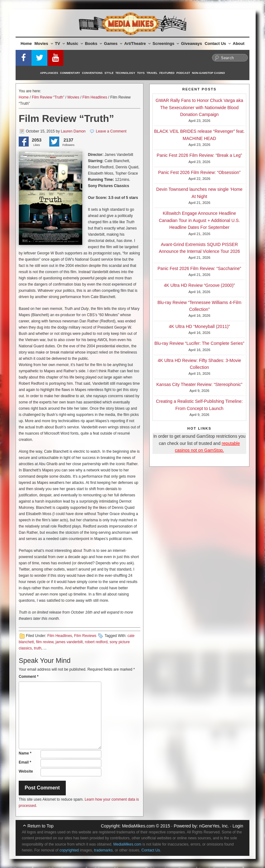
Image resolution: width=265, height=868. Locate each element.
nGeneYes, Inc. (214, 826)
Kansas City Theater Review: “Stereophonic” (200, 384)
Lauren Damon (73, 131)
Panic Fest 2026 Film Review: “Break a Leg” (200, 155)
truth (38, 648)
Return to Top (41, 826)
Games (113, 43)
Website (26, 771)
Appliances (49, 73)
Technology (125, 73)
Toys (141, 73)
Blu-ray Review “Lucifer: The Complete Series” (199, 343)
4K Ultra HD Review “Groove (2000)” (200, 285)
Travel (152, 73)
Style (109, 73)
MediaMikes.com (138, 826)
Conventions (92, 73)
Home (26, 43)
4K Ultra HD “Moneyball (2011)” (199, 326)
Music (75, 43)
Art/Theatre (137, 43)
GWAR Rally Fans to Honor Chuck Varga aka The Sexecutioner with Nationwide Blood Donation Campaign (199, 107)
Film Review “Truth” (48, 97)
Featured (167, 73)
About (239, 43)
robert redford (96, 642)
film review (45, 642)
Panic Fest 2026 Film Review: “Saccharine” (199, 268)
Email (25, 762)
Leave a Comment (111, 131)
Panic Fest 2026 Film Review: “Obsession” (199, 172)
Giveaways (192, 43)
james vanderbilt (69, 642)
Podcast (183, 73)
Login (238, 826)
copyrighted (69, 850)
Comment (29, 677)
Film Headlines (95, 97)
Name (25, 753)
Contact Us (218, 43)
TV (60, 43)
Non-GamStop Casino (209, 73)
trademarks (103, 850)
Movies (44, 43)
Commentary (70, 73)
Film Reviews (85, 636)
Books (93, 43)
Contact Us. (151, 850)
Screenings (166, 43)
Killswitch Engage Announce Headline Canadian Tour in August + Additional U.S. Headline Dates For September (199, 220)
